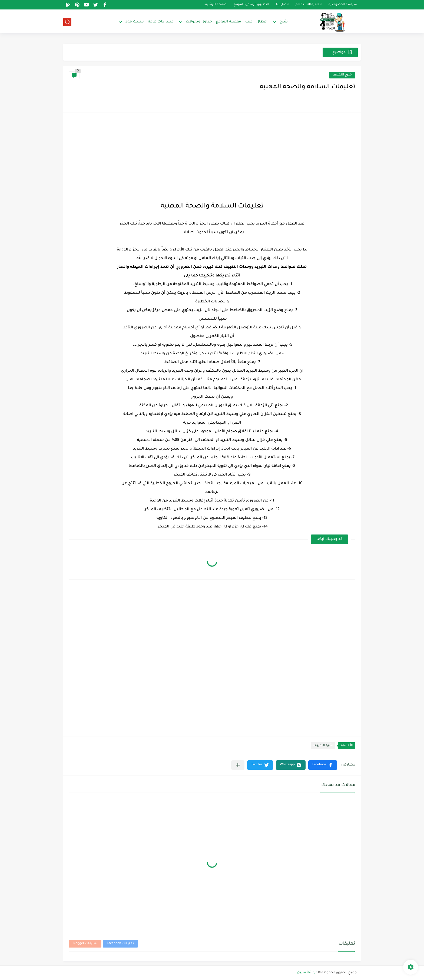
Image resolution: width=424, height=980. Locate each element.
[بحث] (67, 22)
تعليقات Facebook (120, 944)
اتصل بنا (282, 5)
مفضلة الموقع (228, 22)
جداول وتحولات (199, 22)
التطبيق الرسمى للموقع (251, 5)
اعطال (262, 22)
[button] (323, 765)
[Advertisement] (212, 156)
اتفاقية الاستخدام (309, 5)
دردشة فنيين (307, 973)
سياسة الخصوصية (343, 5)
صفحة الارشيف (215, 5)
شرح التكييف (342, 75)
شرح (284, 22)
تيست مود (135, 22)
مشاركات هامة (161, 22)
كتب (249, 22)
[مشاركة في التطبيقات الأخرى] (238, 765)
